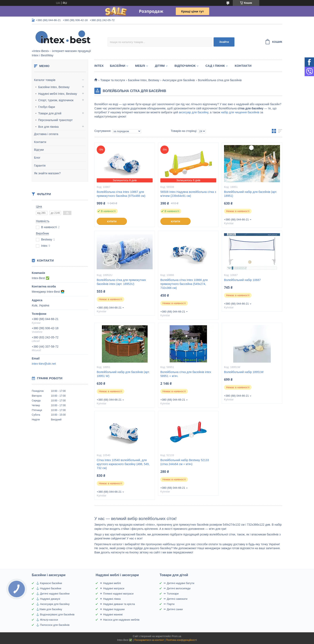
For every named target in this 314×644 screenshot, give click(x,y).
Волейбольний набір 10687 (242, 280)
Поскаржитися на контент (149, 640)
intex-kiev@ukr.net (44, 364)
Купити (112, 221)
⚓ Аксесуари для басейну (53, 604)
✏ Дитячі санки (173, 609)
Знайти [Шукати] (224, 42)
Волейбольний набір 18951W (244, 372)
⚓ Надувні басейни (49, 588)
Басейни (118, 66)
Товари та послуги (113, 80)
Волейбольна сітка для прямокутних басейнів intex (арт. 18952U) (121, 282)
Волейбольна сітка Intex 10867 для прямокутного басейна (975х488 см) (121, 194)
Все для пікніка (48, 127)
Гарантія (40, 166)
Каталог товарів (45, 80)
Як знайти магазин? (47, 173)
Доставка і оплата (46, 134)
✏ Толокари (171, 594)
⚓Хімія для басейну (49, 609)
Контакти (40, 142)
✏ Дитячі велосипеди (177, 588)
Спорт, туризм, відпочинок (56, 100)
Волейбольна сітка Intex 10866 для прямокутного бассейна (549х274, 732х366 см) (184, 284)
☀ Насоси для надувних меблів (120, 620)
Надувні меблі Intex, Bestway (58, 94)
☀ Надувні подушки (112, 609)
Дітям (160, 66)
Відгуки (39, 150)
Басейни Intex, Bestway (54, 87)
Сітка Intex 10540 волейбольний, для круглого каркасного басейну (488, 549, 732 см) (123, 464)
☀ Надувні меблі (110, 583)
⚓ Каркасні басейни (49, 583)
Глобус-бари (47, 107)
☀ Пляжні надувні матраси (117, 594)
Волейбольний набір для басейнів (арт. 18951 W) (123, 374)
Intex (99, 66)
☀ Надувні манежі (111, 614)
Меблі (140, 66)
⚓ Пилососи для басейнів (53, 625)
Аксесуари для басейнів (179, 80)
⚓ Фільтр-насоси (47, 620)
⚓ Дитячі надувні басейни (53, 594)
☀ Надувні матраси (112, 588)
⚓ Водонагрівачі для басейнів (55, 614)
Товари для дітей (50, 113)
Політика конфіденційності (181, 640)
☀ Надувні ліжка (110, 599)
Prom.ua (177, 636)
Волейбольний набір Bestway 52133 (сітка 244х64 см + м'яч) (185, 462)
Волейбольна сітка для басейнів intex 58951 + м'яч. (186, 374)
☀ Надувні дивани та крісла (117, 604)
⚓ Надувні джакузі (48, 599)
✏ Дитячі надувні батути (179, 583)
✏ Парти (169, 604)
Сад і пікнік (215, 66)
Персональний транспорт (55, 120)
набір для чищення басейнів (240, 112)
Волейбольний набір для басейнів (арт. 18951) (251, 194)
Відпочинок (185, 66)
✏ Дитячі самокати (175, 599)
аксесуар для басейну (193, 112)
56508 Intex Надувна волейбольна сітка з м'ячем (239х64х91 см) (188, 194)
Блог (37, 158)
